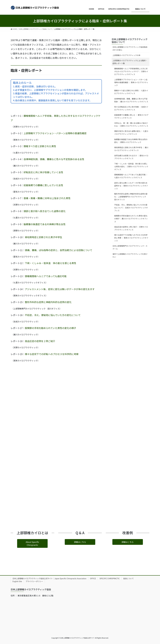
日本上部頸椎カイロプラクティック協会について (130, 40)
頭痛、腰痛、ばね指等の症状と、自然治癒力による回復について (59, 250)
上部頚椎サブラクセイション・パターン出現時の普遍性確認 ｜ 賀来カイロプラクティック (131, 82)
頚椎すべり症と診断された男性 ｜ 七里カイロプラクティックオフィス (131, 92)
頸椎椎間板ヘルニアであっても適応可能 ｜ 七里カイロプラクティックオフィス (131, 176)
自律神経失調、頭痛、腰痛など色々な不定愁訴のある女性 (54, 159)
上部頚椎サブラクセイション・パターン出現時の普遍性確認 (55, 133)
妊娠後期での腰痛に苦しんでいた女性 (43, 185)
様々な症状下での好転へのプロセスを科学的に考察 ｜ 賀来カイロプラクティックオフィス (131, 238)
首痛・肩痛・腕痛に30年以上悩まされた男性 (47, 198)
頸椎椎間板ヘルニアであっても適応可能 (46, 276)
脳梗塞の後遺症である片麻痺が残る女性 (45, 224)
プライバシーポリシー (34, 581)
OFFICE (93, 578)
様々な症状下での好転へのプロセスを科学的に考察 (52, 354)
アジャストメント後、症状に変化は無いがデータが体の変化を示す (60, 289)
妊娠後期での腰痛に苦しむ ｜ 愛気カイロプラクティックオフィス (131, 116)
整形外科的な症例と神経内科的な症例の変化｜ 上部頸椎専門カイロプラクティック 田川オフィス (131, 197)
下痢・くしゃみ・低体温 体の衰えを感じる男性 (50, 263)
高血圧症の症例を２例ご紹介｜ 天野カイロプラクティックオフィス (131, 228)
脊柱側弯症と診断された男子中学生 (44, 237)
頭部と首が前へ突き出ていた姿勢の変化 (45, 211)
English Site (17, 581)
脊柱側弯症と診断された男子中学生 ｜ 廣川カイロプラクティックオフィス (131, 149)
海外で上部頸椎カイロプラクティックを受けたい (130, 255)
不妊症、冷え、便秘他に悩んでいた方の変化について (53, 315)
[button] (32, 543)
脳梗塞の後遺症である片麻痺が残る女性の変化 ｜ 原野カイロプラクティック (131, 141)
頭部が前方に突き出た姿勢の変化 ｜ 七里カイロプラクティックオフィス (131, 133)
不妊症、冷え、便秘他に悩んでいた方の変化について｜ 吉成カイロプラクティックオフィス (131, 208)
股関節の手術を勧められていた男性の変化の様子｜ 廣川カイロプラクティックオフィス (131, 219)
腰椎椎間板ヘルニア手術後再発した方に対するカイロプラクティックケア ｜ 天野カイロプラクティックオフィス (131, 71)
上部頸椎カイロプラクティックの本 (126, 55)
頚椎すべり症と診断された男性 (40, 146)
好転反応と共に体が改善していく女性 (43, 172)
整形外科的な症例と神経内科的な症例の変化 (48, 302)
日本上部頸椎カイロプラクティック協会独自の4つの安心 (130, 48)
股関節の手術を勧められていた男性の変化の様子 (50, 328)
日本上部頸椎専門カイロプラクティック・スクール (130, 247)
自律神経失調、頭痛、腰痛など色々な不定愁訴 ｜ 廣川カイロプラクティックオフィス (131, 100)
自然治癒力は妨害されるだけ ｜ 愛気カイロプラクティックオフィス (131, 157)
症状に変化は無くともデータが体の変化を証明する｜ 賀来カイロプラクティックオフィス (131, 186)
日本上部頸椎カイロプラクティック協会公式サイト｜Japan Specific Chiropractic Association (49, 578)
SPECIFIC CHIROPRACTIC (110, 578)
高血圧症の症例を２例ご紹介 (40, 341)
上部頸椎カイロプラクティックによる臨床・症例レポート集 (130, 62)
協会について (129, 578)
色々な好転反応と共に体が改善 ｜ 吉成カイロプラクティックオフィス (131, 108)
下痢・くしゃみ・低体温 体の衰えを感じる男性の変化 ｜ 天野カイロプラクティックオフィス (131, 166)
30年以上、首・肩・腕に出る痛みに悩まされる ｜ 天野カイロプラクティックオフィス (132, 124)
